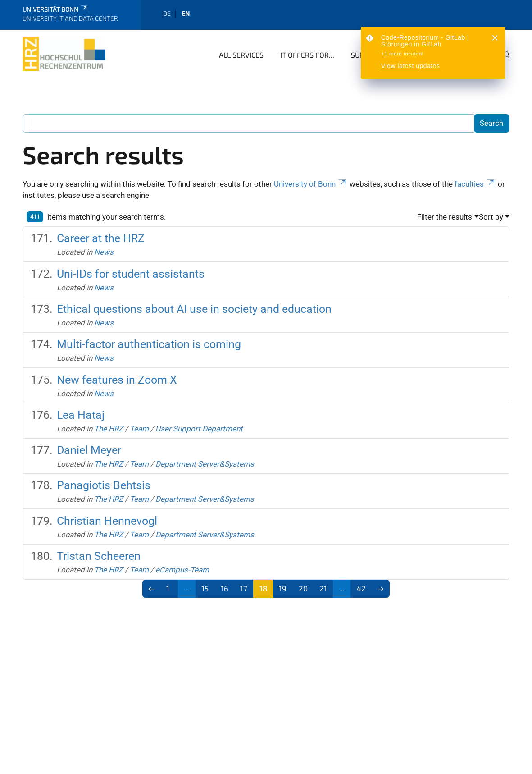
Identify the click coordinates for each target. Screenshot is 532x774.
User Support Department (199, 429)
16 (225, 588)
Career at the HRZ (101, 238)
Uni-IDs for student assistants (131, 274)
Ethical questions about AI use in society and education (194, 309)
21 (323, 588)
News (104, 252)
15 (205, 588)
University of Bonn (311, 184)
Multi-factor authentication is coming (149, 344)
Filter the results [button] (445, 217)
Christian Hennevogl (107, 521)
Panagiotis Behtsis (104, 485)
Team (139, 429)
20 (303, 588)
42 (361, 588)
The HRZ (109, 429)
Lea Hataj (81, 415)
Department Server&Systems (205, 464)
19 (283, 588)
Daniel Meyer (89, 450)
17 (244, 588)
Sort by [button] (491, 217)
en (186, 13)
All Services (241, 55)
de (167, 13)
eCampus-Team (182, 570)
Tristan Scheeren (99, 556)
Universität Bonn (56, 9)
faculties (475, 184)
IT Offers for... (307, 55)
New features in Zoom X (117, 380)
